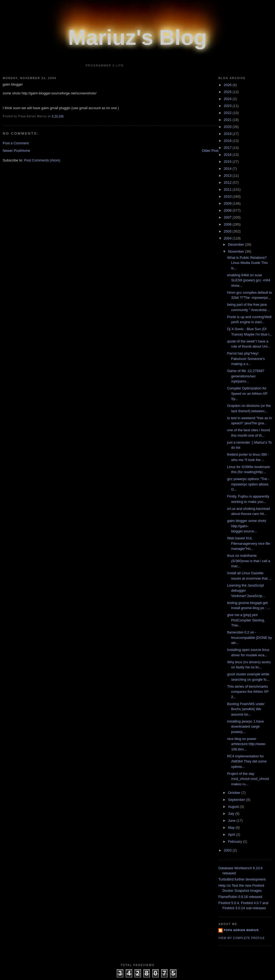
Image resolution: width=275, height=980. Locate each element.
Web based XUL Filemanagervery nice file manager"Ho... (249, 543)
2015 (228, 162)
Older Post (210, 151)
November (237, 251)
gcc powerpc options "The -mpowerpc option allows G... (248, 484)
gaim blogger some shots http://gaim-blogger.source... (247, 526)
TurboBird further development (242, 879)
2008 (228, 210)
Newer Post (12, 151)
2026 (228, 85)
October (235, 793)
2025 (228, 92)
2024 (228, 99)
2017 (228, 148)
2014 (228, 169)
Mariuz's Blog (138, 37)
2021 (228, 120)
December (237, 244)
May (232, 828)
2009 (228, 203)
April (232, 835)
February (236, 841)
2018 (228, 141)
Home (25, 151)
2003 (228, 850)
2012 (228, 183)
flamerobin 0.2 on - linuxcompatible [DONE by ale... (250, 638)
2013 (228, 176)
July (232, 814)
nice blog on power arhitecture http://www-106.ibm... (247, 744)
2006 (228, 224)
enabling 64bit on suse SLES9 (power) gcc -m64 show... (249, 280)
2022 (228, 113)
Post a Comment (16, 143)
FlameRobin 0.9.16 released (240, 897)
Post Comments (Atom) (42, 160)
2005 (228, 231)
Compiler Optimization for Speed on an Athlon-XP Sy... (247, 393)
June (232, 821)
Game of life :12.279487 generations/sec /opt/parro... (246, 376)
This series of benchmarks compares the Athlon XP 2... (248, 692)
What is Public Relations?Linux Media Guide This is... (247, 263)
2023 (228, 106)
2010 (228, 196)
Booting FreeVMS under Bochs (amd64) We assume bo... (246, 709)
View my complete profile (242, 938)
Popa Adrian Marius (241, 930)
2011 (228, 189)
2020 (228, 127)
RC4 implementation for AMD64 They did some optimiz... (247, 761)
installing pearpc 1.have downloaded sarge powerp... (246, 727)
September (237, 800)
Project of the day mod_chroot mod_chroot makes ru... (248, 779)
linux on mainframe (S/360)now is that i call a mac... (249, 561)
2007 (228, 217)
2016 (228, 155)
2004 (228, 238)
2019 (228, 134)
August (234, 807)
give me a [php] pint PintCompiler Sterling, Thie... (246, 620)
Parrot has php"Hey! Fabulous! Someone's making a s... (246, 359)
